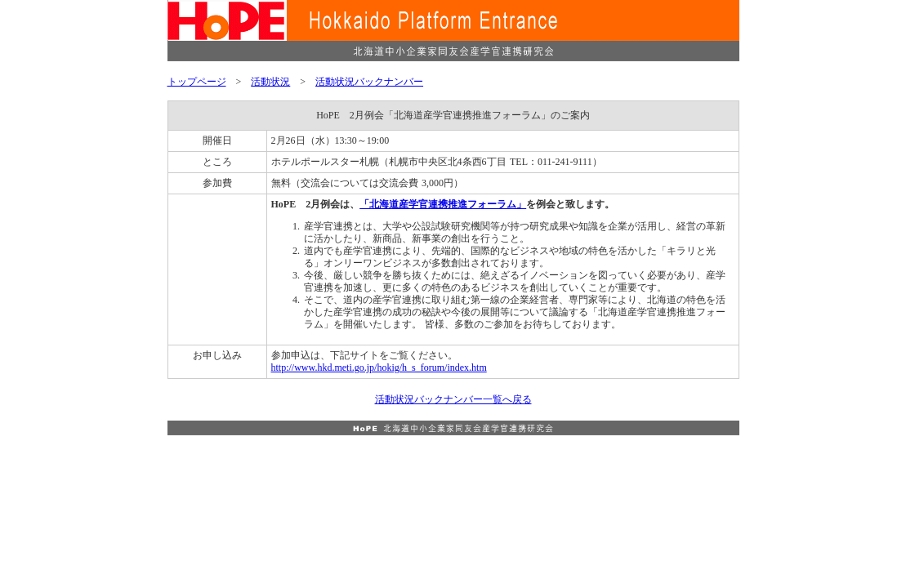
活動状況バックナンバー (369, 82)
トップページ (197, 82)
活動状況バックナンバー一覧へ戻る (453, 399)
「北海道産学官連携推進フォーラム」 (443, 204)
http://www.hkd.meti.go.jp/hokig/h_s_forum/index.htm (379, 367)
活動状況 (270, 82)
